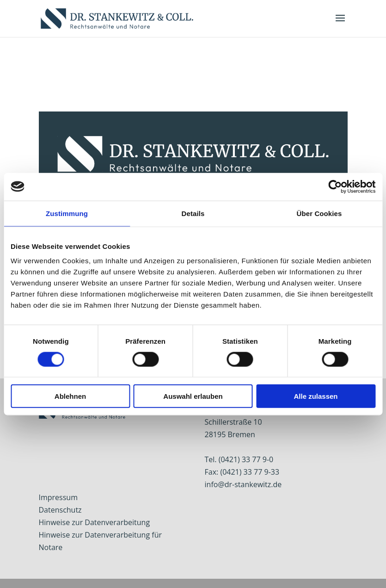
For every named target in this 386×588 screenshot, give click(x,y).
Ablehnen (70, 396)
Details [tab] (193, 213)
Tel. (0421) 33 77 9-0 (239, 459)
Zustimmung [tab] (67, 213)
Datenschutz (60, 510)
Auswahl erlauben (193, 396)
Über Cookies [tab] (319, 213)
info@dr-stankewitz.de (243, 484)
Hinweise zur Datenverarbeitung (95, 522)
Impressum (58, 497)
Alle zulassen (316, 396)
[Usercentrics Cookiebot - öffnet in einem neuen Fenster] (335, 186)
